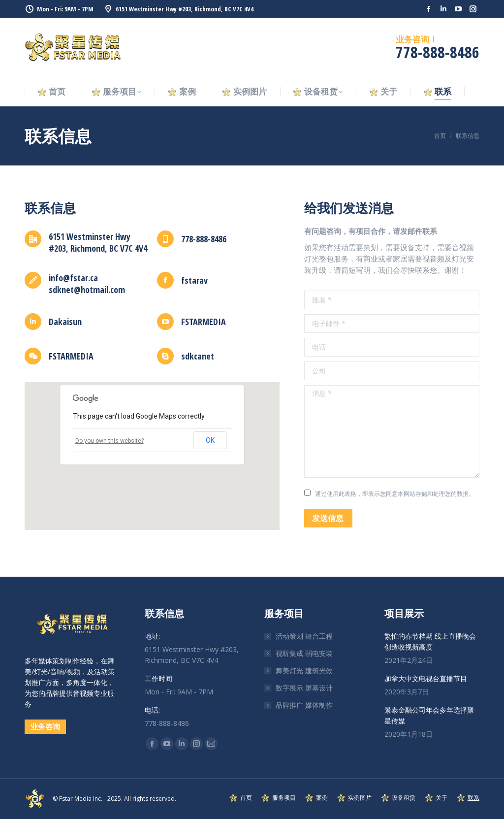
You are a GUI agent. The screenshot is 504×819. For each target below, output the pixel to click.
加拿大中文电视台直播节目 (426, 678)
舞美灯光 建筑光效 (304, 671)
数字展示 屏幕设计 (304, 688)
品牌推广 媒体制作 (304, 705)
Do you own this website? (110, 441)
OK (210, 440)
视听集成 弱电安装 (304, 653)
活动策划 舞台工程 (304, 636)
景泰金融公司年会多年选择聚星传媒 (429, 715)
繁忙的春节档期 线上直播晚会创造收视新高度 (430, 641)
